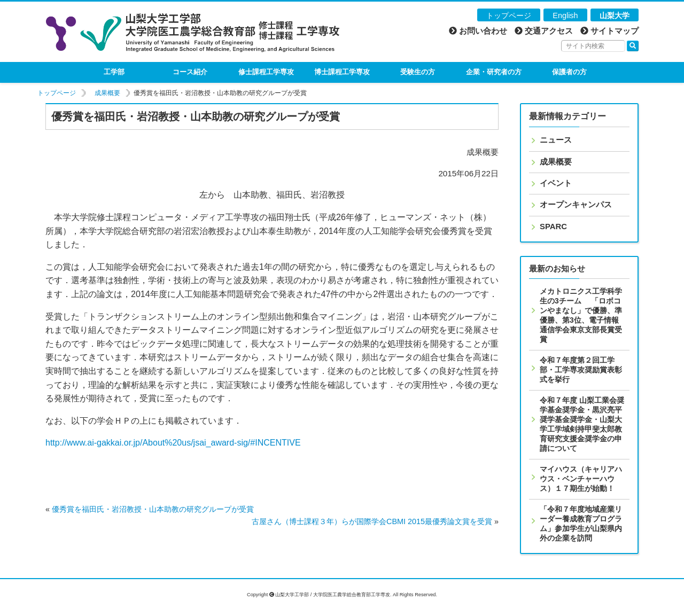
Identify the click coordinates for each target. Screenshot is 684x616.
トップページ (509, 15)
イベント (556, 183)
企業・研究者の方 (494, 72)
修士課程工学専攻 (266, 72)
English (565, 15)
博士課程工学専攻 (342, 72)
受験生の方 (418, 72)
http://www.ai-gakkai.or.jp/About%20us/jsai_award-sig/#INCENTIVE (173, 443)
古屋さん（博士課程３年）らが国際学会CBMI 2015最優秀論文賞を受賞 (372, 521)
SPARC (553, 227)
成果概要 (107, 93)
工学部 (114, 72)
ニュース (556, 140)
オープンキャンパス (576, 205)
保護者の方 (569, 72)
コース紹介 (190, 72)
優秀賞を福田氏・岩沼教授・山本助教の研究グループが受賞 (153, 509)
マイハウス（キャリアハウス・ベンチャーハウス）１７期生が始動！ (581, 479)
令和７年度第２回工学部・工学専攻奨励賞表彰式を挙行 (581, 370)
